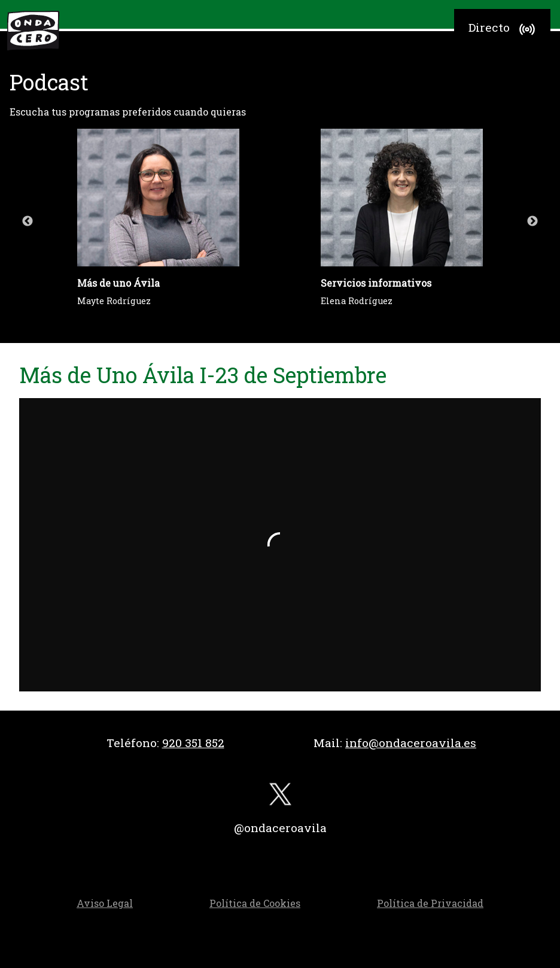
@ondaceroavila (280, 828)
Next (532, 221)
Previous (28, 221)
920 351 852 (193, 743)
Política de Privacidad (430, 903)
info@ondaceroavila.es (411, 743)
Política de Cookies (255, 903)
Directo (503, 29)
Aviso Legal (105, 903)
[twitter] (280, 797)
